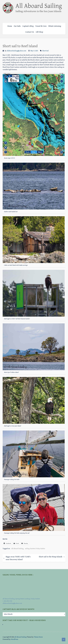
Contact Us (30, 32)
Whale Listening (55, 26)
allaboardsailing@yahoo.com (16, 51)
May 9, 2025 (34, 51)
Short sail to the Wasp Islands (52, 557)
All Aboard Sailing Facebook (57, 18)
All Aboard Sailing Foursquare (60, 18)
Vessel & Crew (41, 26)
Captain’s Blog (28, 26)
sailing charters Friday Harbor (35, 549)
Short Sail (45, 51)
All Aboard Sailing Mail (64, 18)
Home (10, 26)
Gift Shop (39, 32)
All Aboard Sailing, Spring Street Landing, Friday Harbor (21, 599)
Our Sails (17, 26)
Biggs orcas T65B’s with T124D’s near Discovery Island (17, 558)
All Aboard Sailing (17, 549)
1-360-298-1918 (7, 601)
